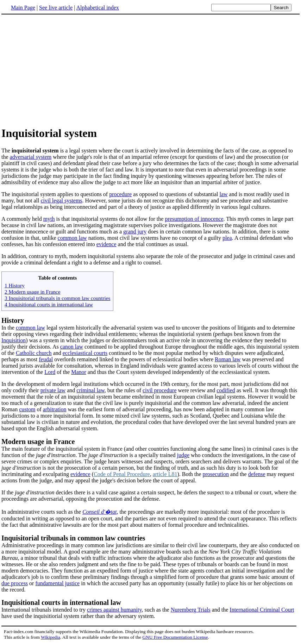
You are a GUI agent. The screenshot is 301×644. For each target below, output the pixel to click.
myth (49, 219)
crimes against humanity (114, 610)
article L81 (165, 474)
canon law (72, 347)
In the (9, 328)
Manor (79, 372)
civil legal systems (61, 201)
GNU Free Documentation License (175, 637)
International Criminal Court (262, 610)
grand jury (135, 232)
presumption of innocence (194, 219)
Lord (50, 372)
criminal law (90, 390)
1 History (15, 285)
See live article (56, 8)
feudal (46, 359)
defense (257, 474)
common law (72, 238)
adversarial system (31, 157)
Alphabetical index (97, 8)
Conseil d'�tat (99, 512)
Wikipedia (51, 637)
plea (227, 238)
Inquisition (14, 340)
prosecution (216, 474)
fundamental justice (57, 583)
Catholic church (34, 353)
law (223, 194)
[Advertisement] (61, 70)
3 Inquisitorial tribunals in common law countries (57, 298)
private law (53, 390)
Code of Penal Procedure (122, 474)
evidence (106, 244)
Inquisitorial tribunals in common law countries (73, 538)
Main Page (23, 8)
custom (27, 409)
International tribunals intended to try (44, 610)
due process (15, 583)
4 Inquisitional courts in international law (49, 304)
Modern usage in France (38, 442)
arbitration (55, 409)
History (13, 320)
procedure (120, 194)
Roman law (228, 359)
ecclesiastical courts (85, 353)
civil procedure (159, 390)
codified (226, 390)
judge (183, 455)
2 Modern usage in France (33, 292)
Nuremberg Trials (191, 610)
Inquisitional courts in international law (61, 602)
